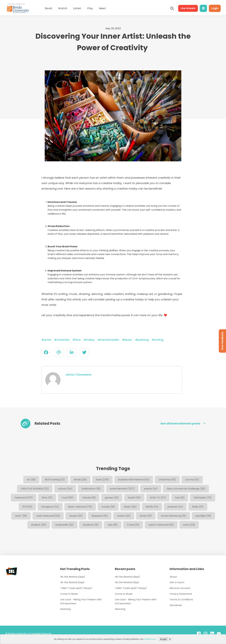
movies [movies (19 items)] (108, 507)
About (173, 577)
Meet (102, 8)
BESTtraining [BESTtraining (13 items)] (55, 480)
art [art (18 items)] (31, 480)
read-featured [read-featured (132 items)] (48, 516)
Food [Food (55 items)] (67, 498)
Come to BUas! (69, 594)
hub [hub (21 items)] (180, 498)
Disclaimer (176, 605)
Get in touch (177, 582)
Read (48, 8)
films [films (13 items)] (47, 498)
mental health (110, 340)
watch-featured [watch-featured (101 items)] (161, 525)
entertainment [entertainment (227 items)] (122, 489)
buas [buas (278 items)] (102, 480)
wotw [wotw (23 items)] (189, 525)
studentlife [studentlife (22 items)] (65, 525)
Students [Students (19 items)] (91, 525)
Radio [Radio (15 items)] (198, 507)
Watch (63, 8)
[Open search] (172, 8)
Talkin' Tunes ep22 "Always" (76, 588)
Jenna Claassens (78, 375)
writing (159, 340)
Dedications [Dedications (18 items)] (91, 489)
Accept (163, 639)
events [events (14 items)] (151, 489)
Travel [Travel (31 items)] (133, 525)
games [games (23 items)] (112, 498)
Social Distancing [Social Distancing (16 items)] (174, 516)
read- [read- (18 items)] (21, 516)
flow (78, 340)
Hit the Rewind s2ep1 (72, 582)
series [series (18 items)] (146, 516)
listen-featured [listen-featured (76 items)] (80, 507)
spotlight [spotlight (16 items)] (203, 516)
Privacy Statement (181, 594)
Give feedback (222, 341)
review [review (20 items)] (124, 516)
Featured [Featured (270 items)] (24, 498)
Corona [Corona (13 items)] (192, 480)
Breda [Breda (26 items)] (80, 480)
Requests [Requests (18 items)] (100, 516)
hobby (90, 340)
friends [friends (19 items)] (89, 498)
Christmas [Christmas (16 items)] (167, 480)
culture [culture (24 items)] (65, 489)
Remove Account (180, 588)
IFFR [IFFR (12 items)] (27, 507)
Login (215, 8)
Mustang (65, 609)
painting (143, 340)
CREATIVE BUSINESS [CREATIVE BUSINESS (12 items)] (35, 489)
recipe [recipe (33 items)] (76, 516)
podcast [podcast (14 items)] (175, 507)
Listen (77, 8)
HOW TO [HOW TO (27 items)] (158, 498)
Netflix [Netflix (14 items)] (152, 507)
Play (90, 8)
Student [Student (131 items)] (39, 525)
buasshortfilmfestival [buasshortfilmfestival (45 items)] (134, 480)
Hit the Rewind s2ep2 (73, 577)
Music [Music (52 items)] (130, 507)
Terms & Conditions (181, 599)
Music (128, 340)
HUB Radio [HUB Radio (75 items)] (203, 498)
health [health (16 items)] (134, 498)
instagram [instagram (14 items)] (50, 507)
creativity (63, 340)
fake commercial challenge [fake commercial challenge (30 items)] (186, 489)
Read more (150, 639)
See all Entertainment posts (183, 424)
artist (48, 340)
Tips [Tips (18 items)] (113, 525)
